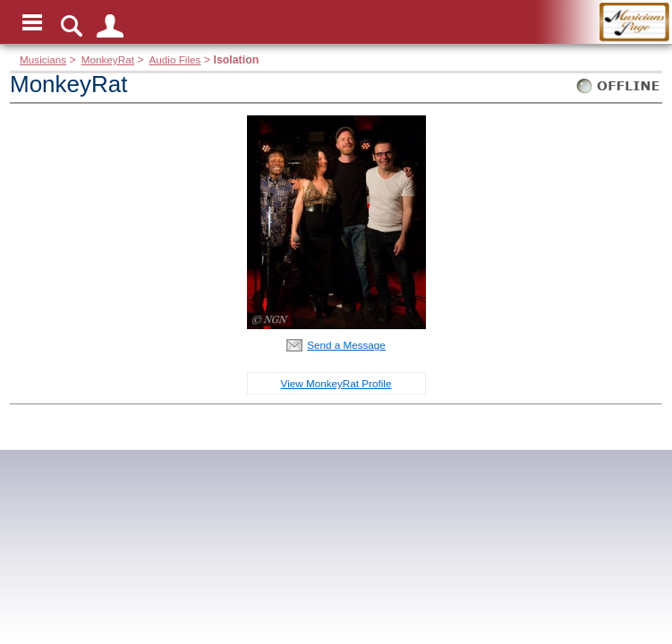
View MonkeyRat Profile (336, 383)
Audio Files (174, 59)
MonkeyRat (108, 59)
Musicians (43, 59)
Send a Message (346, 345)
